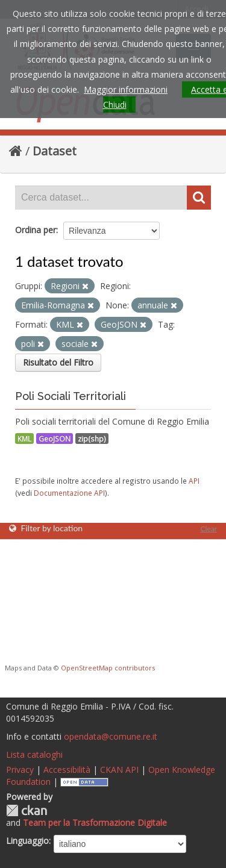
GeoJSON (55, 439)
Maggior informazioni (126, 89)
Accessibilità (67, 770)
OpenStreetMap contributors (108, 668)
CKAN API (119, 770)
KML (24, 439)
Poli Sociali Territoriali (71, 396)
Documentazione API (69, 493)
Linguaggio (27, 841)
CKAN (27, 810)
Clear (209, 529)
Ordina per (36, 230)
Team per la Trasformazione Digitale (95, 823)
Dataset (55, 151)
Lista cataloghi (34, 754)
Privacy (20, 770)
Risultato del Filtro (58, 362)
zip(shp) (92, 439)
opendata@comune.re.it (111, 736)
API (194, 481)
